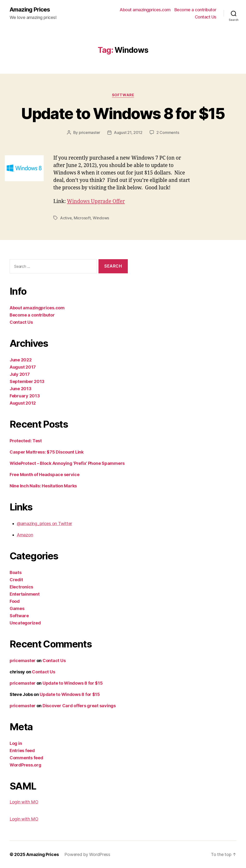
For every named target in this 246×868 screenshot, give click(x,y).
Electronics (21, 587)
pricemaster (89, 132)
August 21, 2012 (128, 132)
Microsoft (82, 218)
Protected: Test (26, 441)
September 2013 (27, 381)
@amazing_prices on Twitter (44, 524)
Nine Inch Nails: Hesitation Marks (43, 486)
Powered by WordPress (87, 854)
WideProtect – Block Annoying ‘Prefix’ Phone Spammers (67, 463)
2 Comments (168, 132)
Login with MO (24, 802)
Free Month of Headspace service (45, 475)
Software (123, 95)
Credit (16, 580)
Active (66, 218)
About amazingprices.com (145, 10)
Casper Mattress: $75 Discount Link (47, 452)
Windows (101, 218)
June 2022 (21, 360)
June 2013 (21, 389)
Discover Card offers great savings (79, 706)
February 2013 (25, 396)
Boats (16, 572)
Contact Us (206, 17)
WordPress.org (25, 765)
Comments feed (26, 758)
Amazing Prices (30, 10)
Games (17, 608)
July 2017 (20, 374)
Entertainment (25, 594)
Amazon (25, 535)
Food (15, 601)
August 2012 (23, 403)
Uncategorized (25, 623)
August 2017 (23, 367)
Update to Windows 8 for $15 (123, 113)
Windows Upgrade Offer (96, 201)
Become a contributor (195, 10)
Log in (16, 743)
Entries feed (22, 751)
